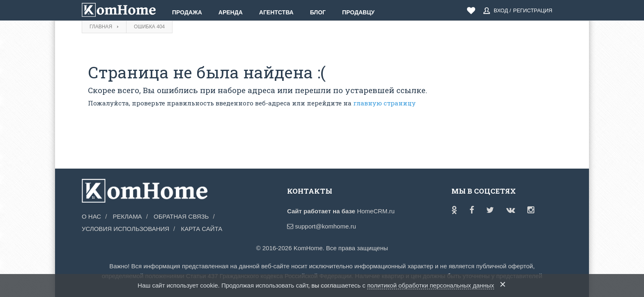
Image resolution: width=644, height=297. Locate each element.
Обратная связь (181, 216)
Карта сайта (201, 229)
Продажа (187, 12)
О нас (91, 216)
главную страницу (384, 103)
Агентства (276, 12)
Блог (318, 12)
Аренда (231, 12)
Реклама (128, 216)
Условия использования (125, 229)
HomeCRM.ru (376, 211)
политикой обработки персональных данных (431, 285)
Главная (101, 27)
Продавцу (358, 12)
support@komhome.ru (322, 226)
